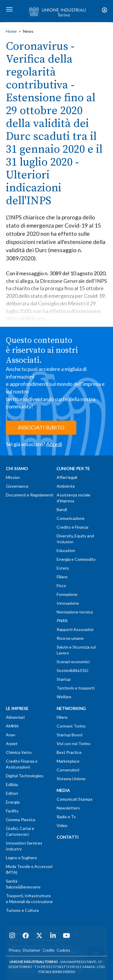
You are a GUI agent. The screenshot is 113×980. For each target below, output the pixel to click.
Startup (64, 679)
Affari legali (67, 477)
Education (66, 550)
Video (62, 825)
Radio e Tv (66, 817)
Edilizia (12, 784)
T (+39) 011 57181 (49, 967)
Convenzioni (68, 770)
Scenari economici (73, 662)
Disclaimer (32, 950)
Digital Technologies (25, 776)
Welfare (64, 697)
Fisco (61, 586)
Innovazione (68, 603)
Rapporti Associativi (75, 629)
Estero (63, 568)
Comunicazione (71, 518)
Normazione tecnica (75, 612)
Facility (12, 811)
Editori (12, 793)
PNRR (62, 621)
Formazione (67, 594)
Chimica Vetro (19, 752)
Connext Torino (71, 726)
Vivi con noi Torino (74, 743)
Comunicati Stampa (74, 799)
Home (11, 31)
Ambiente (66, 486)
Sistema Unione (71, 779)
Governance (17, 486)
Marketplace (68, 761)
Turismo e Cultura (22, 910)
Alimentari (15, 717)
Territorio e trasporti (76, 688)
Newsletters (68, 808)
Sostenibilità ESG (72, 670)
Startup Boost (70, 735)
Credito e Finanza (72, 527)
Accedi (54, 444)
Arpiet (12, 743)
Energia (13, 802)
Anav (11, 735)
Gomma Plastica (21, 820)
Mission (13, 477)
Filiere (62, 577)
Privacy (15, 950)
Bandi (62, 509)
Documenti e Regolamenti (30, 495)
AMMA (12, 726)
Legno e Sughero (21, 858)
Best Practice (69, 752)
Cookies (63, 950)
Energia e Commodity (76, 559)
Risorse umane (70, 638)
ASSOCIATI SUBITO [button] (41, 427)
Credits (49, 950)
